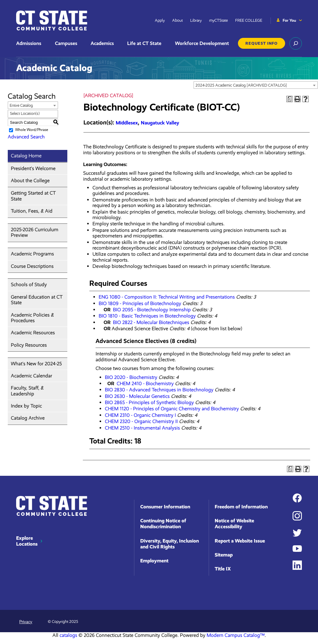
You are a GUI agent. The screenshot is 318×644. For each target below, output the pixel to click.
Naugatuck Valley (160, 123)
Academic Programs (32, 254)
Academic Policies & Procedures (32, 318)
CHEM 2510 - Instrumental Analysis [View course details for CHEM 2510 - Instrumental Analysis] (142, 428)
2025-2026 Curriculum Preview (35, 232)
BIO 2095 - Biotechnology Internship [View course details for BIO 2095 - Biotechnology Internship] (152, 310)
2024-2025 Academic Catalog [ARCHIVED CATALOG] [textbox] (241, 85)
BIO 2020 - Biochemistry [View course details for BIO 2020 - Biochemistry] (131, 377)
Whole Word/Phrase (32, 130)
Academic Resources (33, 333)
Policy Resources (29, 345)
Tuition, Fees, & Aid (32, 211)
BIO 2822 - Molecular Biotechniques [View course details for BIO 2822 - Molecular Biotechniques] (151, 322)
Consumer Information (165, 507)
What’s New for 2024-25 (36, 364)
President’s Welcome (33, 168)
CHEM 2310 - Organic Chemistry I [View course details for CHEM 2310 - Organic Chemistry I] (140, 415)
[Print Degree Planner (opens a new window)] (289, 99)
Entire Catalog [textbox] (21, 105)
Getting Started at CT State (33, 196)
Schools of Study (29, 284)
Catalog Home (26, 156)
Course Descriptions (32, 266)
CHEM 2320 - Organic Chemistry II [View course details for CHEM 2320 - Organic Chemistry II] (141, 421)
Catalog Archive (28, 418)
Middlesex (127, 123)
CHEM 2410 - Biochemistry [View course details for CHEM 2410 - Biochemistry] (145, 383)
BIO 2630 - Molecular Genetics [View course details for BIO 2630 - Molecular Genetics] (137, 396)
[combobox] (256, 85)
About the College (30, 180)
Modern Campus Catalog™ (236, 635)
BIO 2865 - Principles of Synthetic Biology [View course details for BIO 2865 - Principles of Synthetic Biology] (149, 402)
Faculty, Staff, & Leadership (27, 391)
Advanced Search (26, 137)
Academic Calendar (31, 376)
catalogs (68, 635)
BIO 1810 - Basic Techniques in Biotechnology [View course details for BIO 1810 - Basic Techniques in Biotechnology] (147, 316)
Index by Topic (26, 406)
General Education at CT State (37, 300)
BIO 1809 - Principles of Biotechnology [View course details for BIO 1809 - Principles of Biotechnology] (140, 303)
